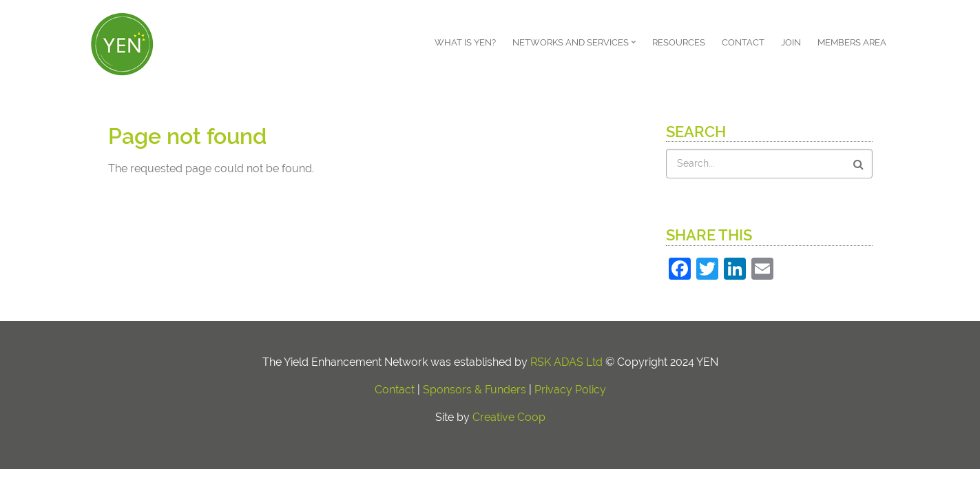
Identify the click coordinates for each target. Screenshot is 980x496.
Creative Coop (509, 417)
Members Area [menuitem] (852, 42)
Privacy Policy (570, 390)
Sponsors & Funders (475, 390)
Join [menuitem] (791, 42)
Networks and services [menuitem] (576, 47)
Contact (395, 390)
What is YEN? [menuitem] (465, 42)
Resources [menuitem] (679, 42)
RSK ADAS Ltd (566, 362)
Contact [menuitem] (743, 42)
